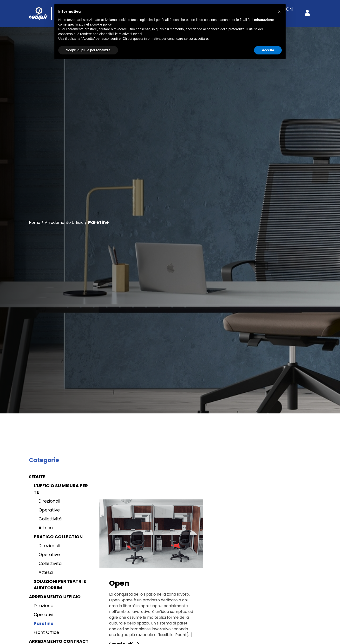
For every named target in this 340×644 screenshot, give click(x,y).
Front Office (46, 632)
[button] (279, 12)
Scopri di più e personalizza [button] (88, 50)
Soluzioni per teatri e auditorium (60, 584)
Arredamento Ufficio (64, 222)
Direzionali (49, 501)
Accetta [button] (268, 50)
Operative (49, 510)
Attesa (46, 528)
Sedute (37, 477)
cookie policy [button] (102, 24)
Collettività (50, 519)
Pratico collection (58, 537)
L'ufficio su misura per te (61, 489)
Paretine (44, 623)
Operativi (43, 614)
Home (35, 222)
